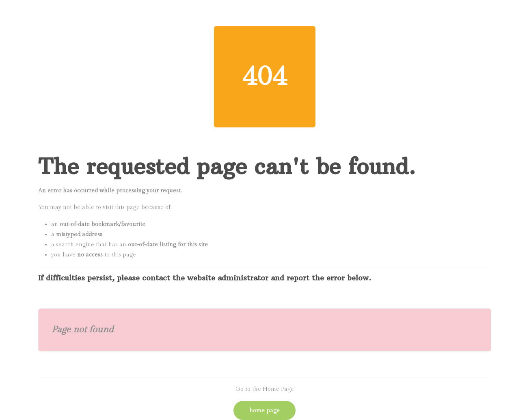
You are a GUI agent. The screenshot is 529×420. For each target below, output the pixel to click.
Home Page (264, 411)
